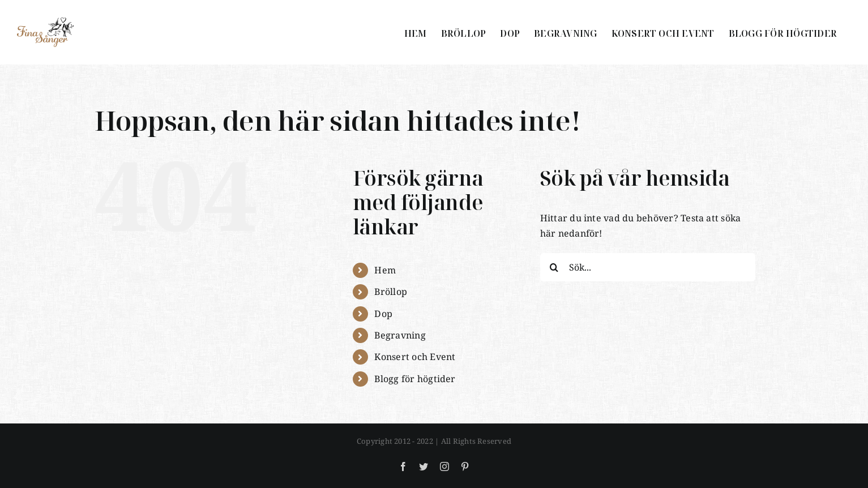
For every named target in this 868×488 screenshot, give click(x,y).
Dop (383, 314)
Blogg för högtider (415, 379)
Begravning (400, 335)
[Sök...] (648, 267)
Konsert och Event (415, 357)
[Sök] (554, 267)
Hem (385, 270)
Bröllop (391, 292)
